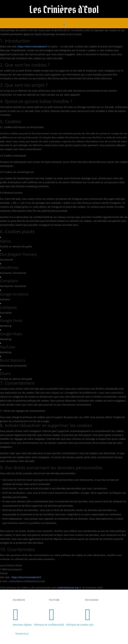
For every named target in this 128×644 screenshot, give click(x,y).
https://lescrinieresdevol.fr (32, 46)
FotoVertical (22, 634)
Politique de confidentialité (49, 625)
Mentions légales (22, 625)
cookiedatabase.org (68, 588)
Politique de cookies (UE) (80, 625)
